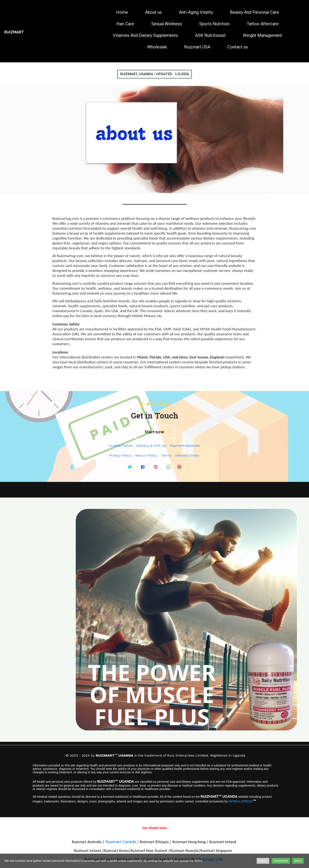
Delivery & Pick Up (151, 446)
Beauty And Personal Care (254, 12)
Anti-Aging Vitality (196, 12)
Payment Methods (185, 446)
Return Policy (146, 455)
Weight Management (262, 35)
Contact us (238, 47)
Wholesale (157, 47)
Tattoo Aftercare (263, 24)
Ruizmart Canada (121, 842)
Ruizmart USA (197, 47)
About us (153, 12)
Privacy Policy (120, 455)
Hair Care (125, 24)
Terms (166, 455)
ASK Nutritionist (210, 35)
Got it (298, 861)
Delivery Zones (187, 455)
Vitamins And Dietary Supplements (145, 35)
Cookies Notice (120, 446)
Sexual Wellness (167, 24)
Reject (263, 861)
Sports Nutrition (214, 24)
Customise (281, 861)
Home (122, 12)
